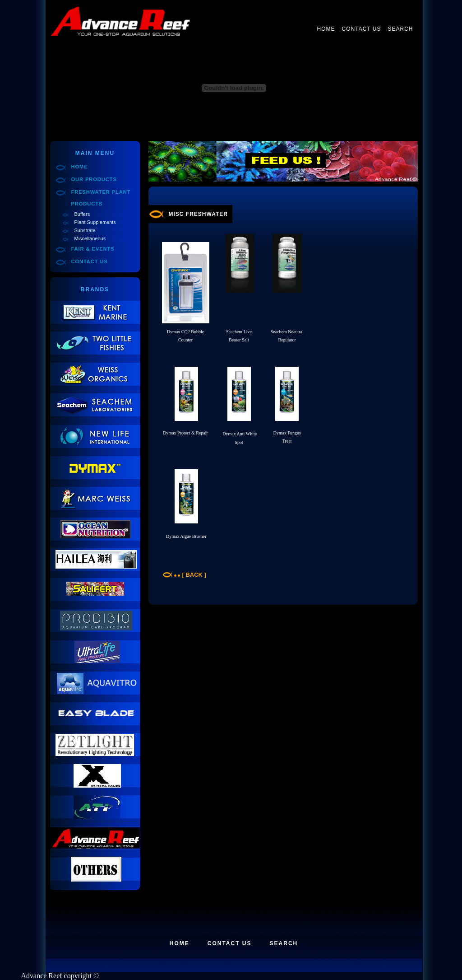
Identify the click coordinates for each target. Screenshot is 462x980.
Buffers (82, 214)
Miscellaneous (90, 238)
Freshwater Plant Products (101, 198)
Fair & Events (93, 249)
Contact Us (362, 29)
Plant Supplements (95, 222)
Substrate (85, 230)
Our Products (94, 179)
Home (326, 29)
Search (400, 29)
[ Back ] (194, 575)
